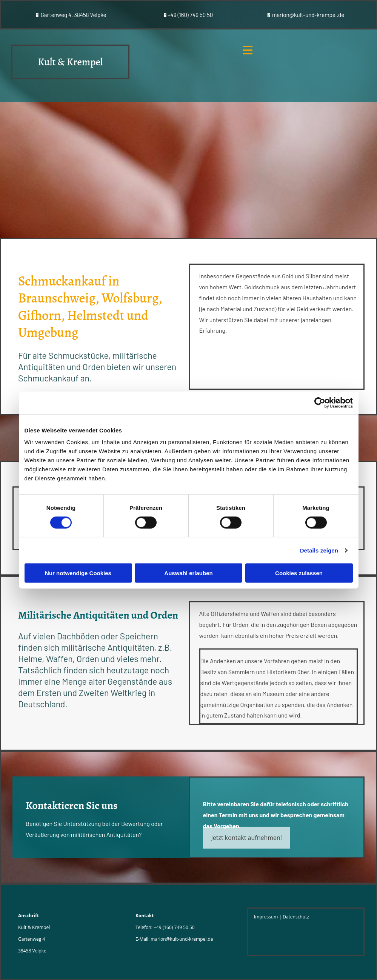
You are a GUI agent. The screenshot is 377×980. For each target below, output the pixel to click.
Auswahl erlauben (188, 573)
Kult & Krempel (70, 62)
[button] (247, 838)
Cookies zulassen (299, 573)
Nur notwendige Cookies (78, 573)
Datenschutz (296, 917)
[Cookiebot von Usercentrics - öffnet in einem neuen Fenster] (320, 403)
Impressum (266, 917)
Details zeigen (319, 550)
